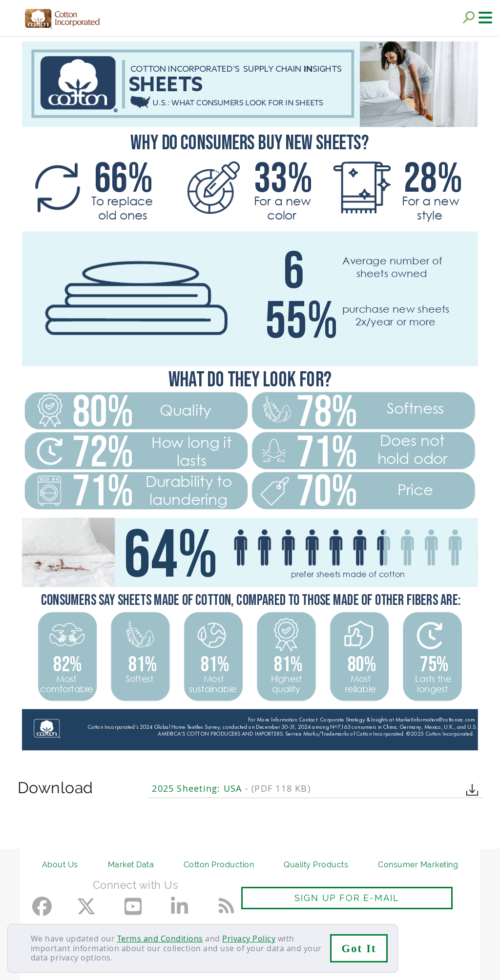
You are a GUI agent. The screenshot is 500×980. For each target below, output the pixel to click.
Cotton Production (219, 865)
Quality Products (316, 865)
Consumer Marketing (418, 865)
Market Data (131, 865)
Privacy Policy (249, 939)
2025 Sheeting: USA (231, 789)
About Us (60, 865)
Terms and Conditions (160, 939)
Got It (359, 949)
